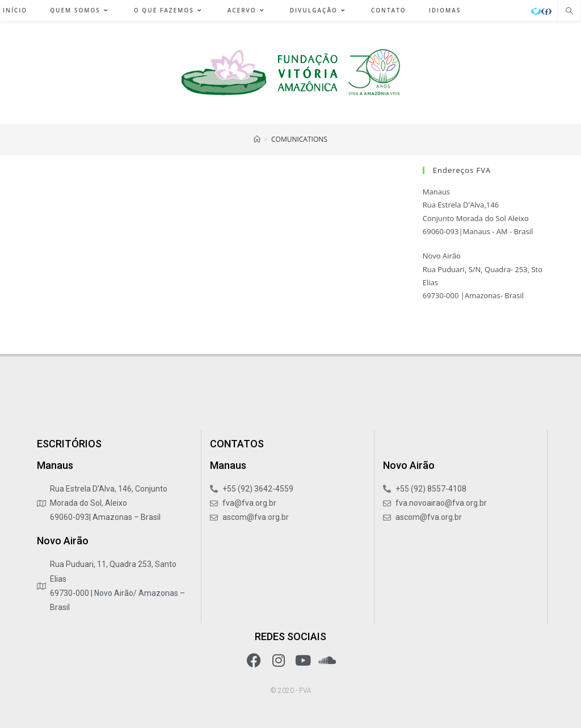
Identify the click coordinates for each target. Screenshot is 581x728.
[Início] (257, 139)
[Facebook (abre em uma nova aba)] (546, 11)
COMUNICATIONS (299, 139)
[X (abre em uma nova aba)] (536, 11)
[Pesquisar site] (569, 11)
